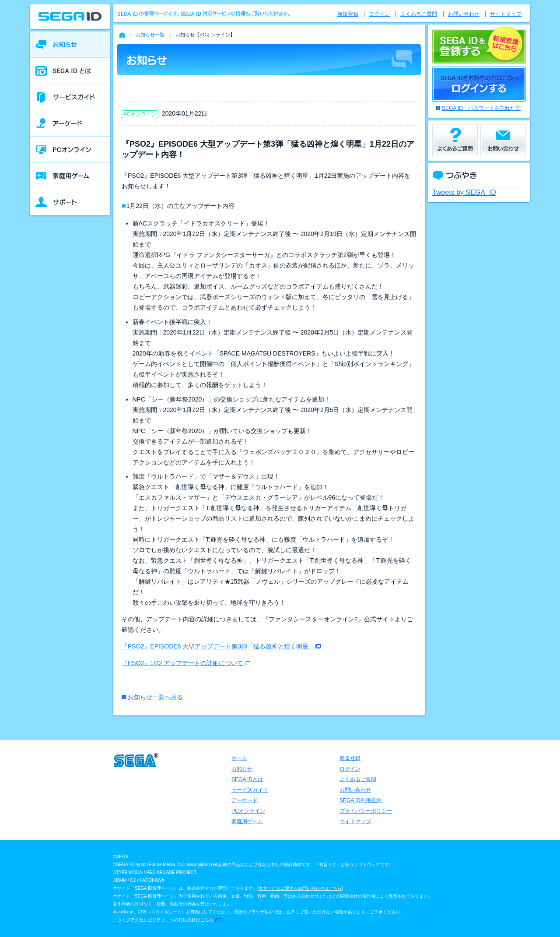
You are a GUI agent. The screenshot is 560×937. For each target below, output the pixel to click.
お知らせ (242, 769)
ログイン (379, 14)
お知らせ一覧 (150, 35)
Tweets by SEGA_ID (464, 192)
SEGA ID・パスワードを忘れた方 (481, 108)
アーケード (245, 800)
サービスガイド (250, 790)
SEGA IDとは (247, 779)
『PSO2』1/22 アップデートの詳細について (183, 663)
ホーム (239, 758)
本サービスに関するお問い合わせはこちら (300, 888)
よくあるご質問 (419, 14)
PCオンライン (248, 811)
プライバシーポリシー (366, 811)
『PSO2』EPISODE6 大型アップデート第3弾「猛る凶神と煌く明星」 (218, 646)
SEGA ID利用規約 (360, 800)
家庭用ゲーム (247, 821)
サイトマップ (506, 14)
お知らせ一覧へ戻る (155, 697)
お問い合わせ (464, 14)
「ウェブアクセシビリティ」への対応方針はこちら (163, 920)
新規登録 (348, 14)
